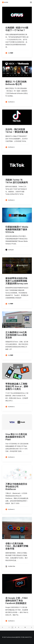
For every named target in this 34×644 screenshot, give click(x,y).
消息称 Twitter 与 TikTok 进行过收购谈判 (17, 181)
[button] (31, 2)
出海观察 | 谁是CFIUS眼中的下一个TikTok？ (17, 29)
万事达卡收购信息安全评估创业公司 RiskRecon (16, 487)
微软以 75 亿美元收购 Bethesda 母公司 (16, 83)
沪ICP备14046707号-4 (26, 637)
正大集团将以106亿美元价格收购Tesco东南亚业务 (16, 335)
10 (25, 627)
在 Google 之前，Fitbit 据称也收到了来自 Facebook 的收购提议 (17, 601)
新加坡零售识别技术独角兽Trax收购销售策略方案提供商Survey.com (17, 281)
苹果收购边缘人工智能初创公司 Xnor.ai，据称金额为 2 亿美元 (17, 386)
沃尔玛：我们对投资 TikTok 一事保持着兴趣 (17, 131)
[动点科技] (5, 2)
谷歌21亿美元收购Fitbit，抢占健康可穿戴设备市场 (17, 546)
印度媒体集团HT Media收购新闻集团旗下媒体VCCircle (17, 230)
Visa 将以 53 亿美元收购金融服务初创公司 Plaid (16, 437)
